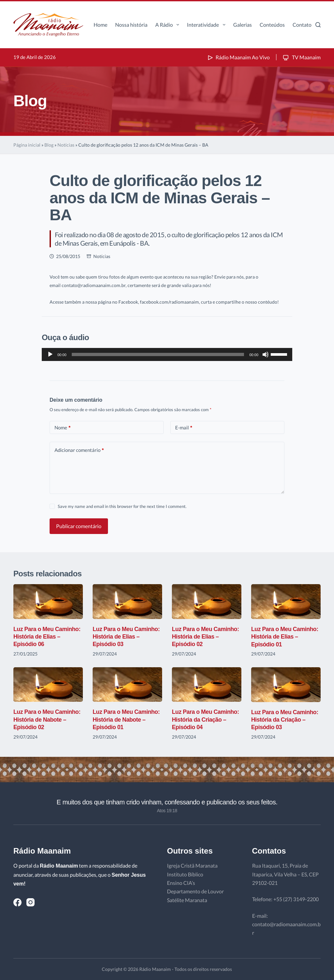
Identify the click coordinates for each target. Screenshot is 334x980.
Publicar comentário (79, 526)
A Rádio (168, 25)
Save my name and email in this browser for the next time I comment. (122, 506)
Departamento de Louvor (195, 891)
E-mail (184, 428)
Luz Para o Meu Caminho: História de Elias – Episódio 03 (127, 637)
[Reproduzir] (50, 354)
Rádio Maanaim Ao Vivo (238, 57)
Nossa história (131, 25)
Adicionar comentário (79, 450)
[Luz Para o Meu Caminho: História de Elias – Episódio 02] (207, 602)
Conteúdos (272, 25)
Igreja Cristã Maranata (192, 865)
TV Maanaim (301, 57)
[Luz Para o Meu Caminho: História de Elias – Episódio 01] (286, 602)
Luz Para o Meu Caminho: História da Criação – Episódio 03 (285, 720)
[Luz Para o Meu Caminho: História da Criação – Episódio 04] (207, 685)
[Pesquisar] (318, 25)
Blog (49, 145)
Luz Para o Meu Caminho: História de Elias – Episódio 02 (206, 637)
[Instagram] (30, 902)
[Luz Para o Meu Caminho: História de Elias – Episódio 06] (48, 602)
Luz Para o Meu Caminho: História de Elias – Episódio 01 (285, 637)
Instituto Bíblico (185, 874)
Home (100, 25)
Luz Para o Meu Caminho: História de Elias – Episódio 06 (48, 637)
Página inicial (27, 145)
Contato (302, 25)
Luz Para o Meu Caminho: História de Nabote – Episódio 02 (48, 720)
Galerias (243, 25)
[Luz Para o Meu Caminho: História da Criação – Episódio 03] (286, 685)
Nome (62, 428)
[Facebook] (17, 902)
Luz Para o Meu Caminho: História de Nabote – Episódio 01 (127, 720)
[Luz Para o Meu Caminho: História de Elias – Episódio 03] (127, 602)
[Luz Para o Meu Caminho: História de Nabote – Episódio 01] (127, 685)
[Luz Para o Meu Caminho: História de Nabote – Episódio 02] (48, 685)
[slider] (158, 354)
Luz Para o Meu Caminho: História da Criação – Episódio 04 (206, 720)
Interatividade (207, 25)
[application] (167, 354)
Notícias (66, 145)
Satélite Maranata (187, 900)
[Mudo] (266, 354)
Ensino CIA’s (181, 883)
